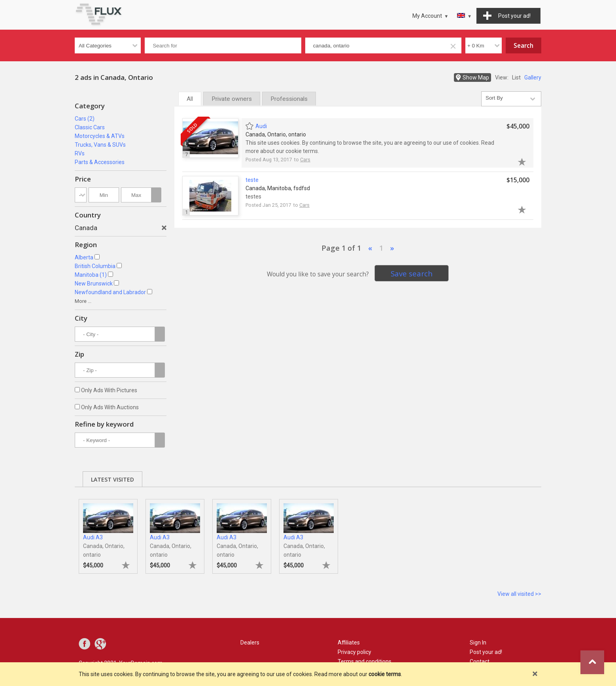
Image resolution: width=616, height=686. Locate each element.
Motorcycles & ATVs (100, 136)
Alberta (84, 257)
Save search (412, 273)
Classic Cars (90, 127)
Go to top (592, 662)
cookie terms (385, 674)
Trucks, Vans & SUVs (100, 145)
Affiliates (349, 643)
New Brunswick (94, 283)
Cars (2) (85, 119)
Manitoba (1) (91, 275)
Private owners (232, 99)
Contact (480, 661)
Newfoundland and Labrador (110, 292)
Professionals (289, 99)
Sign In (478, 643)
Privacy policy (354, 652)
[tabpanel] (108, 532)
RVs (80, 153)
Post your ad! (486, 652)
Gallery (533, 77)
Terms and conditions (365, 661)
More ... (83, 301)
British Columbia (95, 266)
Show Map (476, 77)
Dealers (250, 643)
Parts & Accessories (100, 162)
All (190, 99)
